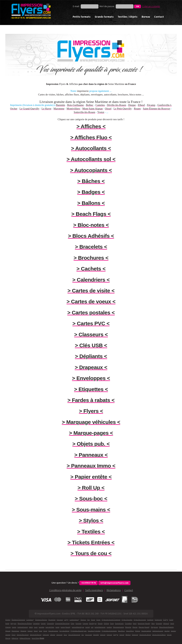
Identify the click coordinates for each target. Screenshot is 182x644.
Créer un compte (151, 6)
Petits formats (82, 17)
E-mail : (77, 6)
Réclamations (114, 590)
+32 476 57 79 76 (88, 583)
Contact (159, 17)
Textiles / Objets (128, 17)
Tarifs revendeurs (94, 590)
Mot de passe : (107, 6)
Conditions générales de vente (65, 590)
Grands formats (104, 17)
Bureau (146, 17)
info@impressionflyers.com (114, 583)
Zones (42, 638)
